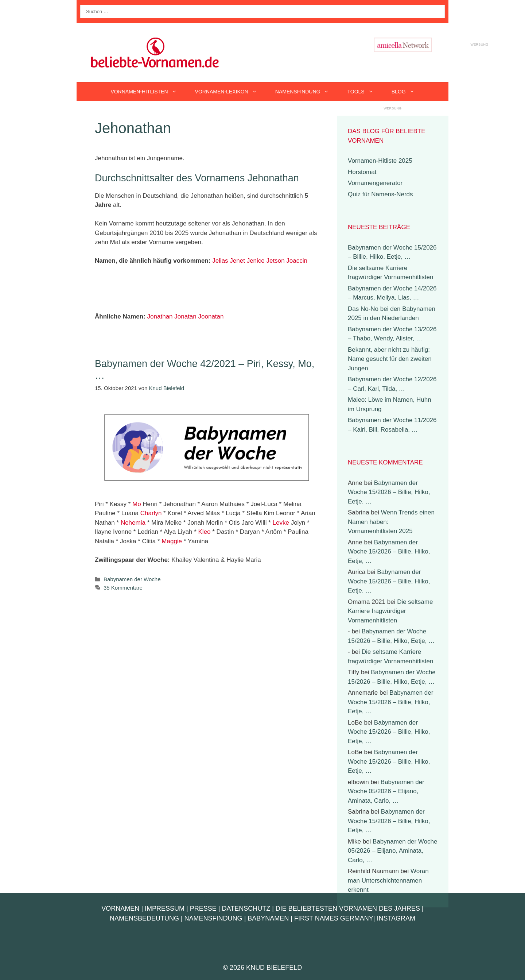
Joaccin (297, 261)
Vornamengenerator (375, 183)
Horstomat (362, 172)
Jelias (220, 261)
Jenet (237, 261)
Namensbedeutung (144, 918)
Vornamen (120, 908)
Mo (137, 504)
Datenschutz (246, 908)
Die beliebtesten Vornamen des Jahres (348, 908)
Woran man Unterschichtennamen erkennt (388, 880)
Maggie (172, 541)
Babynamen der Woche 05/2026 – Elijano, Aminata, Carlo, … (386, 791)
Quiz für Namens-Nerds (380, 194)
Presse (203, 908)
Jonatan (185, 317)
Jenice (256, 261)
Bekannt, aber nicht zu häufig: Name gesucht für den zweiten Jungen (390, 359)
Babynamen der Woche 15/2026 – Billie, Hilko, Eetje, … (389, 492)
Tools (365, 92)
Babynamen (268, 918)
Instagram (396, 918)
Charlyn (151, 513)
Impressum (165, 908)
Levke (281, 523)
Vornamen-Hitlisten (148, 92)
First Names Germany (334, 918)
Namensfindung (307, 92)
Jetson (276, 261)
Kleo (205, 532)
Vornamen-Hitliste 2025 (380, 161)
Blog (408, 92)
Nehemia (133, 523)
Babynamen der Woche (132, 579)
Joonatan (211, 317)
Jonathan (160, 317)
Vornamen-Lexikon (231, 92)
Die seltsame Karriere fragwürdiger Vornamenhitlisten (390, 611)
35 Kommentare (123, 588)
